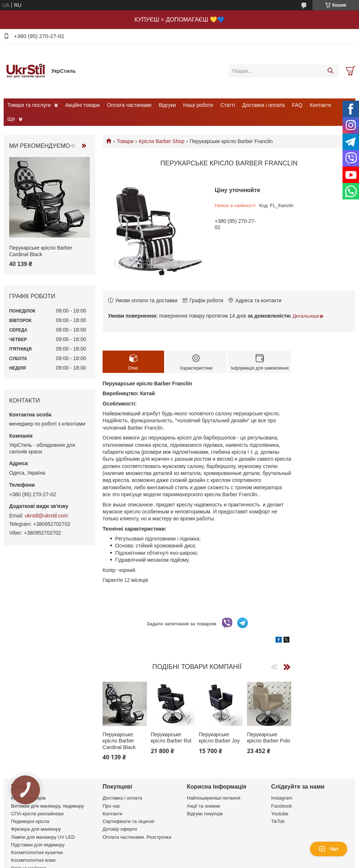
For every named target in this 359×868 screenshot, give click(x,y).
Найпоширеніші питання (214, 798)
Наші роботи (198, 105)
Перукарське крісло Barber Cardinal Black (119, 741)
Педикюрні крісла (30, 821)
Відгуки (167, 105)
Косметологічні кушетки (37, 852)
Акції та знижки (203, 806)
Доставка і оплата (263, 105)
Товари (125, 141)
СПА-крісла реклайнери (37, 814)
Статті (228, 105)
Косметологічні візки (33, 860)
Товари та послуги (29, 105)
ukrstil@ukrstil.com (47, 516)
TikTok (278, 821)
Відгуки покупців (205, 814)
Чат (329, 849)
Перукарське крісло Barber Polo (269, 738)
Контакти (320, 105)
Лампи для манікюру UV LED (43, 837)
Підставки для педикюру (38, 845)
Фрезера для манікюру (36, 829)
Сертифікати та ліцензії (128, 821)
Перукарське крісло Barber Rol (171, 738)
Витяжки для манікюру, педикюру (47, 806)
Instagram (282, 798)
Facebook (282, 806)
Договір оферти (120, 829)
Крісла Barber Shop (162, 141)
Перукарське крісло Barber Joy (219, 738)
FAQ (297, 105)
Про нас (111, 806)
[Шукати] (330, 71)
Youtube (280, 814)
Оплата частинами (129, 105)
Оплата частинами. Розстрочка (137, 837)
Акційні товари (82, 105)
